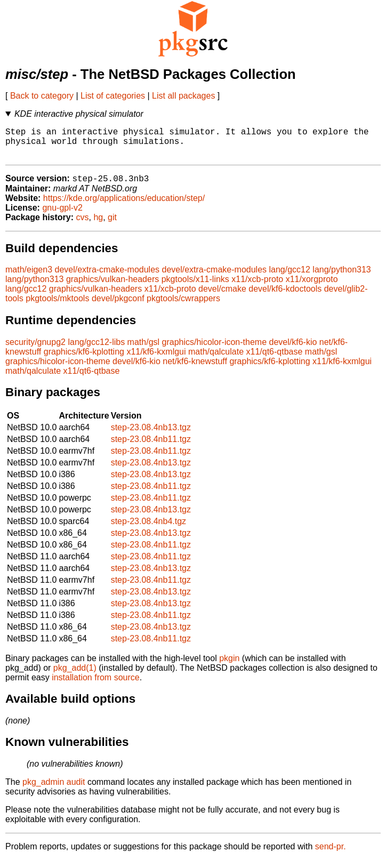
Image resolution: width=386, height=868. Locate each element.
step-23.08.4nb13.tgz (151, 435)
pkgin (229, 666)
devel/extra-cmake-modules (107, 278)
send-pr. (331, 854)
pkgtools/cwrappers (183, 306)
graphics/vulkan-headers (112, 287)
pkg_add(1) (75, 676)
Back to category (42, 96)
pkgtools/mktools (57, 306)
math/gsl (143, 350)
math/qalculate (216, 360)
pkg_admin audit (54, 790)
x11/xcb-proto (257, 287)
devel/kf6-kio (293, 350)
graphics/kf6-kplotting (84, 360)
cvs (83, 225)
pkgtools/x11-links (195, 287)
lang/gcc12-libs (96, 350)
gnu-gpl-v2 (62, 216)
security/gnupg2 (35, 350)
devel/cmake (222, 297)
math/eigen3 (29, 278)
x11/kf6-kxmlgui (156, 360)
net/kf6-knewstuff (195, 369)
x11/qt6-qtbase (275, 360)
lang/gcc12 (289, 278)
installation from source (96, 685)
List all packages (183, 96)
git (112, 225)
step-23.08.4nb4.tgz (148, 529)
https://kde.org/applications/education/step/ (124, 206)
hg (98, 225)
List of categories (113, 96)
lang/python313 (341, 278)
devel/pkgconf (118, 306)
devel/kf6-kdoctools (285, 297)
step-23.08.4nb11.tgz (151, 447)
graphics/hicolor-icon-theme (215, 350)
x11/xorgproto (312, 287)
